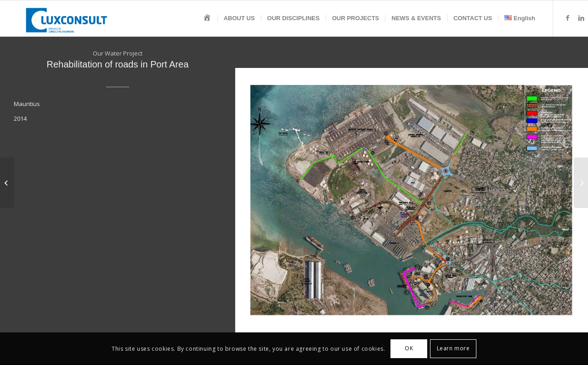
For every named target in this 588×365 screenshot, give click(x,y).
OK (409, 348)
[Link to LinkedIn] (581, 18)
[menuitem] (207, 18)
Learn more (453, 348)
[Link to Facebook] (567, 18)
